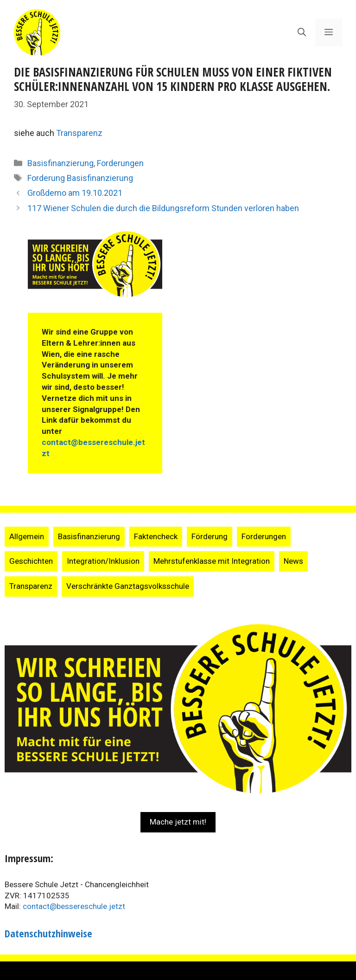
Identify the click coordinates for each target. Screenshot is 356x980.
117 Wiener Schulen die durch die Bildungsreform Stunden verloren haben (163, 208)
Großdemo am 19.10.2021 (75, 193)
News (293, 561)
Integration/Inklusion (103, 561)
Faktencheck (156, 536)
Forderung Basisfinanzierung (80, 178)
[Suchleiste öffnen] (302, 32)
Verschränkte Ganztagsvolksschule (128, 586)
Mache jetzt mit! (178, 822)
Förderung (210, 536)
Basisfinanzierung (60, 163)
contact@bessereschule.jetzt (74, 906)
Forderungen (120, 163)
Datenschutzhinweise (48, 933)
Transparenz (79, 133)
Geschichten (31, 561)
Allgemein (27, 536)
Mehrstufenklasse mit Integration (212, 561)
